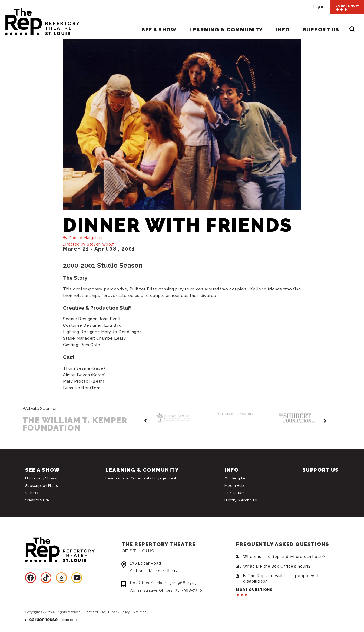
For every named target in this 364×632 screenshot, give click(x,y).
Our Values (234, 493)
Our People (235, 478)
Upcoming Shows (41, 478)
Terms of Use (95, 612)
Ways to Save (37, 500)
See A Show (159, 29)
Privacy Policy (119, 612)
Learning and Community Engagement (141, 478)
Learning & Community (226, 29)
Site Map (140, 612)
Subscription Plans (41, 486)
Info (283, 29)
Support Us (321, 29)
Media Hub (234, 486)
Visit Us (32, 493)
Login (318, 7)
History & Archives (241, 500)
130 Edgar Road (175, 568)
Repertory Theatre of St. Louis (40, 19)
